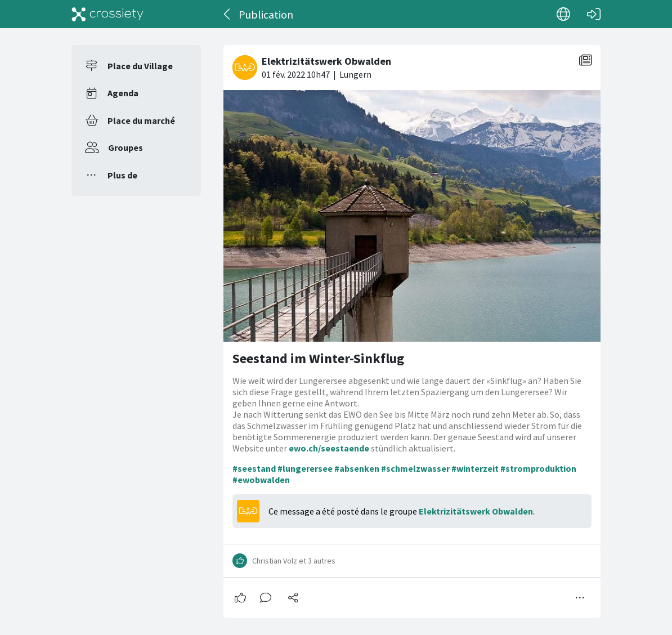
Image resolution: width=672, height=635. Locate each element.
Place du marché (141, 120)
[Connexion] (594, 14)
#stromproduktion (538, 468)
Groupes (126, 147)
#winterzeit (475, 468)
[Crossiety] (107, 14)
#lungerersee (305, 468)
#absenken (357, 468)
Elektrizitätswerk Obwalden (476, 511)
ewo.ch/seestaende (329, 448)
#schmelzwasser (415, 468)
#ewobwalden (261, 480)
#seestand (254, 468)
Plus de (122, 175)
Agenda (123, 93)
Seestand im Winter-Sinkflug (318, 358)
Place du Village (140, 66)
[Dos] (228, 14)
